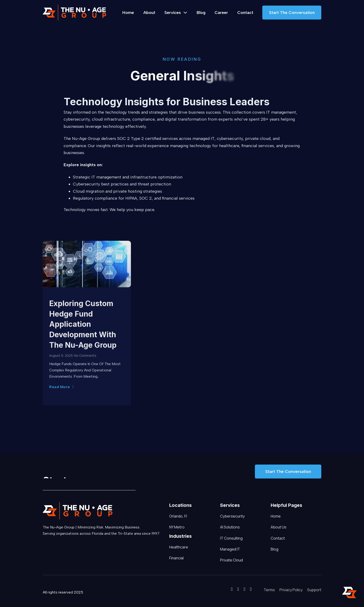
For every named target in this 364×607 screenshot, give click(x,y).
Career (221, 13)
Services (173, 13)
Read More (62, 388)
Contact (245, 13)
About (149, 13)
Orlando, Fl (178, 516)
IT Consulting (231, 538)
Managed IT (230, 549)
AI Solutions (230, 527)
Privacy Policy (291, 590)
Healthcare (171, 547)
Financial (171, 558)
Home (128, 13)
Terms (269, 590)
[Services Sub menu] (185, 13)
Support (314, 590)
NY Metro (177, 527)
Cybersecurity (232, 516)
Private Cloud (231, 560)
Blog (201, 13)
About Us (279, 527)
